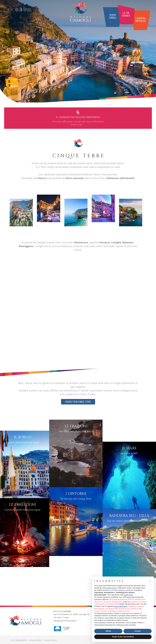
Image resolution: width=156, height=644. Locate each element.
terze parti (131, 597)
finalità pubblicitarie (120, 606)
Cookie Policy (50, 640)
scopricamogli (113, 16)
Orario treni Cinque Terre (78, 402)
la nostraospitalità (140, 19)
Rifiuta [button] (108, 631)
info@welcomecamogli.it (65, 621)
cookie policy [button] (128, 595)
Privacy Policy (35, 640)
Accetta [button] (137, 631)
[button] (150, 581)
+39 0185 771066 (61, 618)
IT (10, 10)
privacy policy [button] (111, 588)
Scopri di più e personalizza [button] (123, 637)
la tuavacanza (126, 14)
